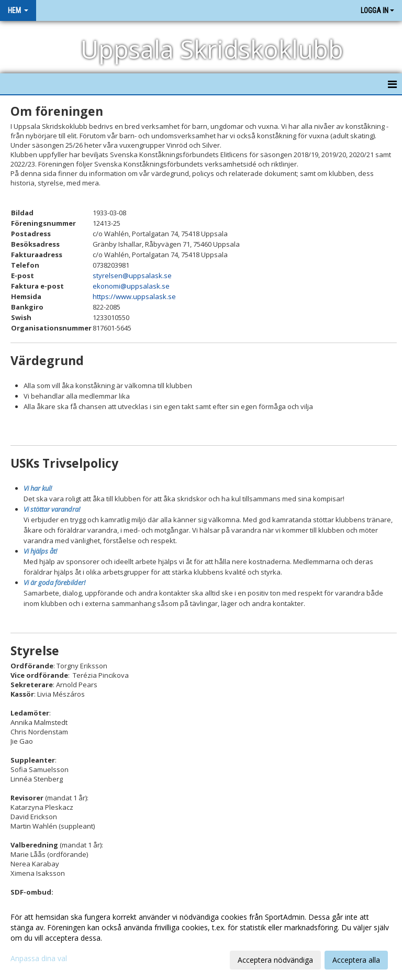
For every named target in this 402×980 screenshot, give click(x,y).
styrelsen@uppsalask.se (132, 276)
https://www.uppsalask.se (134, 296)
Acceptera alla (356, 960)
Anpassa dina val (39, 959)
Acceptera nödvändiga (275, 960)
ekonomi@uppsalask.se (131, 286)
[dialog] (201, 938)
